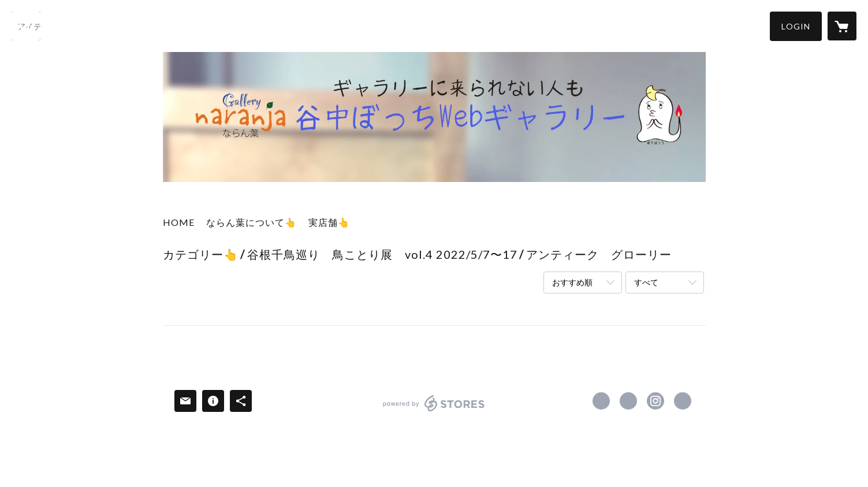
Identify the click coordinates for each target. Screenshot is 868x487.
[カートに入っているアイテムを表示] (842, 26)
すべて (646, 282)
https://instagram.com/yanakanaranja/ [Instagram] (655, 401)
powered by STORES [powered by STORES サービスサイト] (434, 411)
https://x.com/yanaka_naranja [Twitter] (628, 401)
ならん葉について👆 (252, 222)
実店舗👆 (329, 222)
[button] (796, 26)
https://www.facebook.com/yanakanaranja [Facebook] (601, 401)
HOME (179, 222)
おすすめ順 (572, 282)
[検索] (26, 26)
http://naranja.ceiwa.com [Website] (683, 401)
